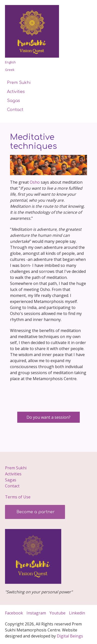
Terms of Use (18, 497)
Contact (15, 110)
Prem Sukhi (19, 83)
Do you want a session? (48, 417)
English (10, 62)
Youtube (57, 613)
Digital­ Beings (70, 636)
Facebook (14, 613)
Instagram (36, 613)
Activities (16, 92)
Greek (10, 70)
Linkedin (77, 613)
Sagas (13, 101)
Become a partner (35, 512)
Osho (35, 182)
